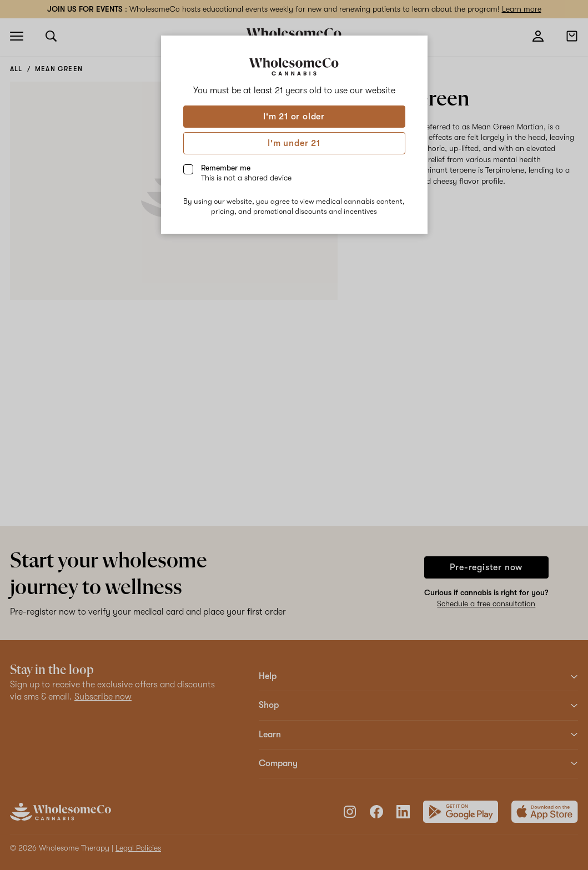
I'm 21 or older (294, 117)
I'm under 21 (294, 143)
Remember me (246, 173)
